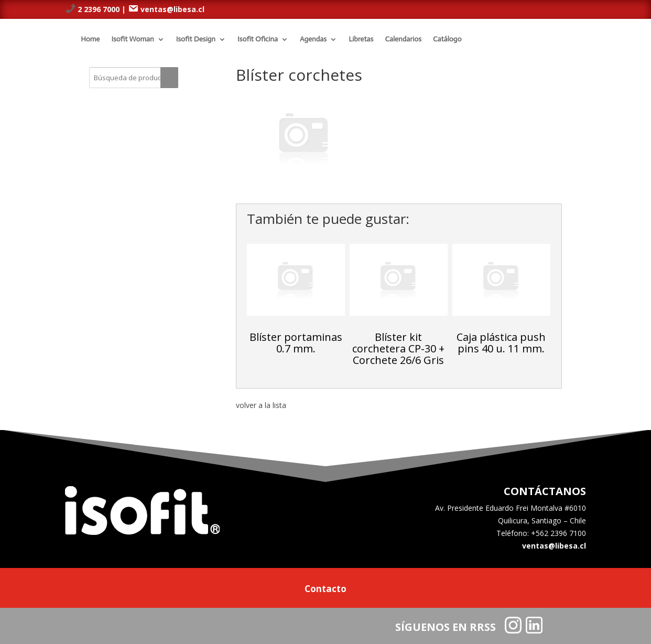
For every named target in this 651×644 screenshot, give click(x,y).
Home (90, 39)
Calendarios (403, 39)
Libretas (361, 39)
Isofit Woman (132, 39)
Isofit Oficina (258, 39)
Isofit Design (196, 39)
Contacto (325, 590)
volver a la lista (261, 405)
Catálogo (447, 39)
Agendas (313, 39)
